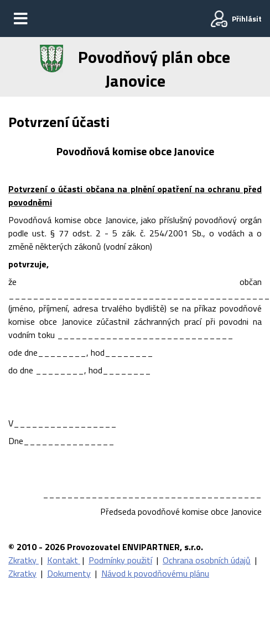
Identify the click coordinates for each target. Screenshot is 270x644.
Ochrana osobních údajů (207, 560)
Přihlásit (247, 19)
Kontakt (64, 560)
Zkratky (24, 560)
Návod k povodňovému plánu (155, 573)
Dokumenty (69, 573)
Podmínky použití (120, 560)
